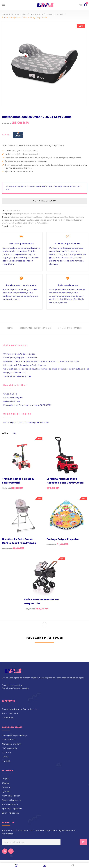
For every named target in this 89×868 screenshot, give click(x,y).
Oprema (6, 787)
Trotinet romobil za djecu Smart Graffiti (18, 481)
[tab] (10, 328)
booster (79, 217)
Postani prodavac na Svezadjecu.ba (20, 709)
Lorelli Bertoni (15, 223)
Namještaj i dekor (11, 796)
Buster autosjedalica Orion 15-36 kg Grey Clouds (50, 220)
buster (23, 220)
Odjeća (6, 779)
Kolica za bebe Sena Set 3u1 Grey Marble (42, 602)
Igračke (6, 791)
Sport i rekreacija (10, 813)
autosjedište (49, 217)
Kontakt (6, 761)
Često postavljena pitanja (15, 735)
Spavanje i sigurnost (12, 809)
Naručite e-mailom (11, 744)
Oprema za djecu (19, 14)
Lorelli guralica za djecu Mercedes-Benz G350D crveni (65, 481)
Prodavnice (8, 718)
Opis (10, 328)
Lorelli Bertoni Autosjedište (36, 223)
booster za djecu (10, 220)
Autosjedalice (37, 14)
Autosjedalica (16, 217)
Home (5, 14)
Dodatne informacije (36, 328)
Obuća (5, 783)
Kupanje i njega (10, 804)
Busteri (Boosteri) (55, 14)
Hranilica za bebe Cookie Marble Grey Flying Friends (19, 541)
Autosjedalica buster (33, 217)
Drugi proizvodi (70, 328)
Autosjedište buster (65, 217)
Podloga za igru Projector (63, 539)
